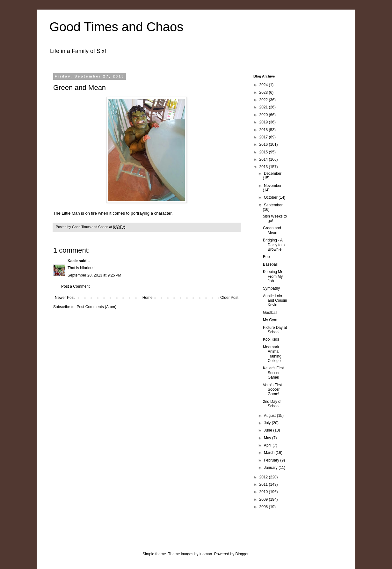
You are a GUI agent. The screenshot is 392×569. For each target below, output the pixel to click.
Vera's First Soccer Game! (272, 390)
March (270, 453)
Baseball (270, 264)
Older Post (229, 298)
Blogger (242, 554)
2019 (264, 122)
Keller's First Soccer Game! (273, 373)
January (271, 468)
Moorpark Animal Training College (272, 354)
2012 (264, 477)
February (272, 460)
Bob (266, 257)
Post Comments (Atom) (96, 307)
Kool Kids (271, 339)
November (273, 186)
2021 (264, 107)
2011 (264, 484)
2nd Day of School (272, 404)
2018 (264, 130)
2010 (264, 492)
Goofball (270, 313)
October (271, 197)
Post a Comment (75, 286)
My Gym (270, 320)
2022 (264, 100)
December (273, 174)
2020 (264, 115)
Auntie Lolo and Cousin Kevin (275, 301)
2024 (264, 85)
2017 (264, 137)
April (268, 445)
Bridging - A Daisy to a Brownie (274, 245)
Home (148, 298)
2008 (264, 507)
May (268, 438)
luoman (206, 554)
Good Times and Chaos (116, 27)
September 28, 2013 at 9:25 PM (94, 275)
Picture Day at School (275, 330)
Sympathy (271, 288)
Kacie (73, 261)
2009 (264, 499)
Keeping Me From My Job (273, 276)
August (270, 416)
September (273, 205)
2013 (264, 167)
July (268, 423)
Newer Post (65, 298)
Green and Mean (272, 230)
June (269, 430)
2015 (264, 152)
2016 (264, 144)
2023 (264, 92)
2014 (264, 159)
